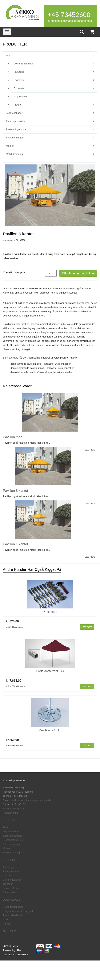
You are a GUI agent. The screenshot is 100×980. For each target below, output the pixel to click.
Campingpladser (12, 880)
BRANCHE (9, 860)
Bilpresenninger (14, 138)
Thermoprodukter (15, 121)
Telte (8, 56)
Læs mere (87, 627)
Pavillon (18, 105)
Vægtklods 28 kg (50, 730)
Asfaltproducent (11, 871)
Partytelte (19, 72)
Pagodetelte (20, 96)
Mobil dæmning (14, 154)
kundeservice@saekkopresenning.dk (70, 21)
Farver (6, 924)
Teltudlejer (8, 867)
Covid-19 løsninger (24, 64)
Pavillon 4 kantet (15, 544)
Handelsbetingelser (13, 809)
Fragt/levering (10, 813)
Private (7, 875)
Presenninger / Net (16, 129)
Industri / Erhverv (12, 888)
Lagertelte (19, 80)
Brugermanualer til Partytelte (19, 911)
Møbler (10, 146)
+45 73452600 (69, 15)
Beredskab (9, 892)
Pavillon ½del (13, 437)
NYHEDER (9, 931)
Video (6, 919)
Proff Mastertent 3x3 (50, 671)
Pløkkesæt (50, 612)
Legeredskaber (14, 113)
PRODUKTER (11, 820)
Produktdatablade (13, 915)
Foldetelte (19, 88)
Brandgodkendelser (14, 907)
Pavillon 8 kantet (15, 491)
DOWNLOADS (12, 900)
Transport (8, 884)
